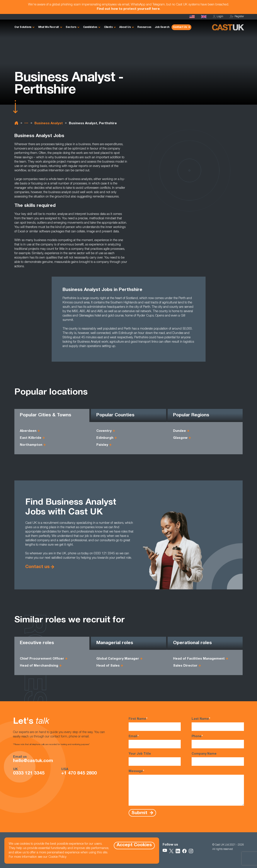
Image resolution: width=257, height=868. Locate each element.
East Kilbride (31, 438)
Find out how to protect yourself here (128, 9)
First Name (155, 724)
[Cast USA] (192, 17)
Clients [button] (108, 27)
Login (218, 17)
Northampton (31, 445)
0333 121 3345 (29, 774)
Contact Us (180, 27)
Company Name (218, 759)
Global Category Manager (118, 659)
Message (186, 787)
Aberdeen (28, 431)
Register (237, 17)
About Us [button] (125, 27)
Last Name (218, 724)
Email (155, 741)
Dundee (180, 431)
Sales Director (185, 666)
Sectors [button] (71, 27)
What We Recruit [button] (49, 27)
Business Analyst (49, 123)
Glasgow (180, 438)
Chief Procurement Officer (42, 659)
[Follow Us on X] (171, 851)
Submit (140, 813)
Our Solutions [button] (23, 27)
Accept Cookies (134, 845)
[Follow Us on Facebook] (184, 851)
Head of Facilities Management (199, 659)
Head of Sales (108, 666)
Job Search (162, 27)
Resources (144, 27)
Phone (218, 741)
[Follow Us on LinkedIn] (178, 851)
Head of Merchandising (39, 666)
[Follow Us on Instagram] (191, 851)
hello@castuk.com (33, 761)
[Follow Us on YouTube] (165, 851)
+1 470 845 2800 (79, 774)
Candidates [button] (90, 27)
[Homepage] (204, 17)
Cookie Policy (57, 857)
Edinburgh (105, 438)
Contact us (37, 567)
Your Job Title (155, 759)
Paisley (102, 445)
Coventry (104, 431)
